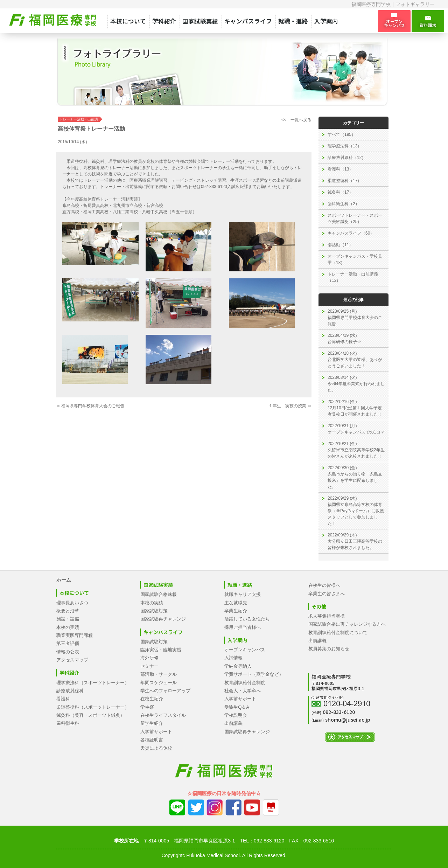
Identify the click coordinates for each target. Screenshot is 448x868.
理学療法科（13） (345, 146)
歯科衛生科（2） (344, 204)
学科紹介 (164, 21)
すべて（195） (342, 134)
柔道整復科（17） (345, 181)
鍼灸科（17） (340, 192)
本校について (128, 21)
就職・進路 (293, 21)
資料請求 (428, 21)
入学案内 (326, 21)
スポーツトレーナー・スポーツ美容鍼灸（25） (355, 218)
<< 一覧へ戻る (296, 120)
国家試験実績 (200, 21)
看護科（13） (340, 169)
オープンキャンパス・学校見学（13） (355, 259)
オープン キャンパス (394, 21)
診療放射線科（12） (347, 158)
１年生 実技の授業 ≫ (290, 406)
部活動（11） (340, 245)
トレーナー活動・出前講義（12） (353, 277)
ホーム (64, 580)
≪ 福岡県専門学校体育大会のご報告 (90, 406)
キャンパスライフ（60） (351, 233)
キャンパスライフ (248, 21)
